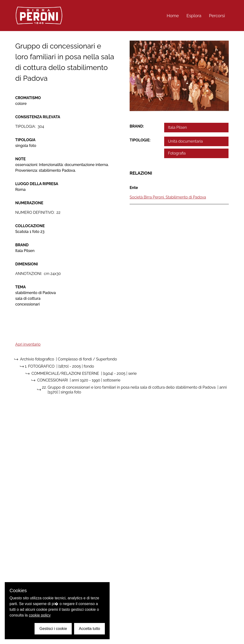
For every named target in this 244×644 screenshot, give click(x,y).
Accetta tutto (89, 629)
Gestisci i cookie (53, 629)
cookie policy (40, 615)
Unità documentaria (185, 141)
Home (173, 16)
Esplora (194, 16)
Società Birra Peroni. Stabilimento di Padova (168, 197)
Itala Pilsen (177, 127)
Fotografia (177, 153)
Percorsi (217, 16)
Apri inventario (28, 344)
